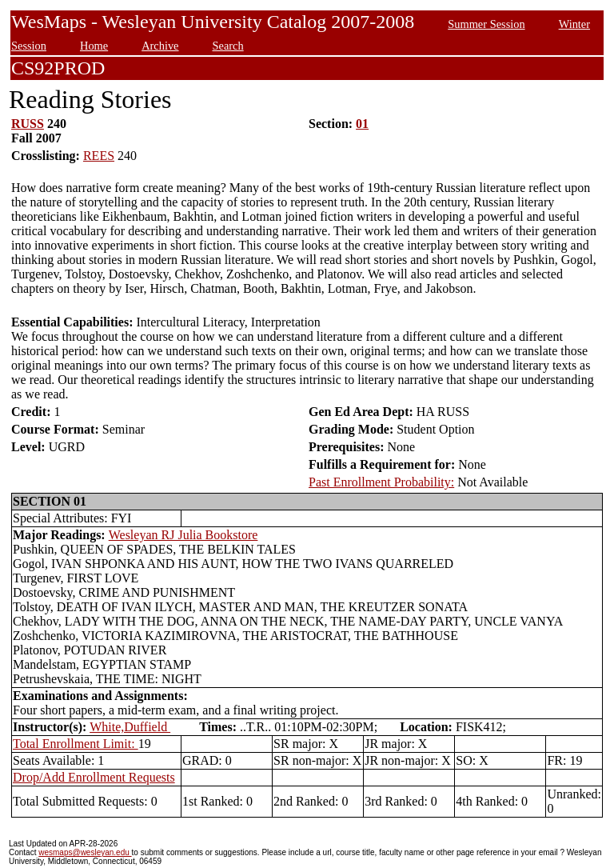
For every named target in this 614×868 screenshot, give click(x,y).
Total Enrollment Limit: (76, 744)
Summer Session (486, 24)
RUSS (28, 124)
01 (362, 124)
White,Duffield (130, 727)
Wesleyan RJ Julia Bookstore (183, 535)
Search (228, 46)
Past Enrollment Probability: (381, 482)
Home (94, 46)
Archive (160, 46)
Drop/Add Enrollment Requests (94, 777)
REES (99, 156)
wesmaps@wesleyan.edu (85, 852)
